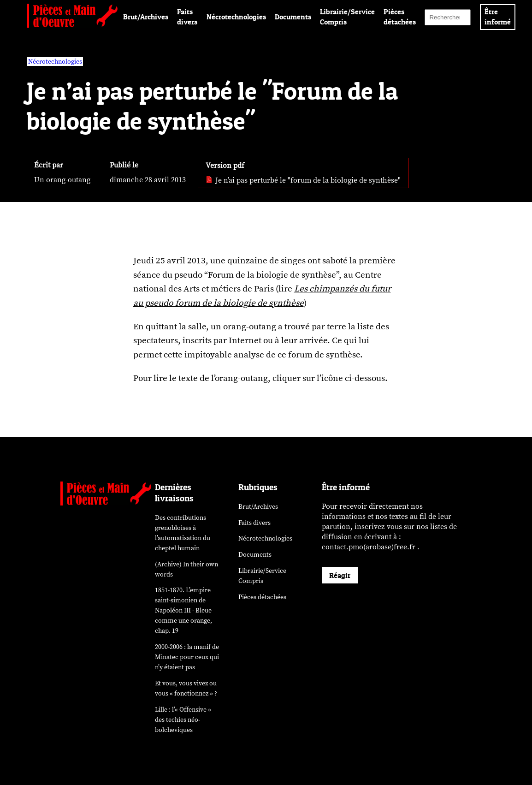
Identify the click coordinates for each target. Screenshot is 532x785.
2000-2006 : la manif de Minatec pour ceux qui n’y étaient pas (187, 657)
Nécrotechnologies (236, 17)
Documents (293, 17)
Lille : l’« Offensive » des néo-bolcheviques (183, 720)
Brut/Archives (146, 17)
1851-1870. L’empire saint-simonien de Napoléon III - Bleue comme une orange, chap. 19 (183, 610)
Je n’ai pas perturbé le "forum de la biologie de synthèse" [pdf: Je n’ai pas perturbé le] (303, 180)
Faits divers (254, 523)
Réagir (340, 575)
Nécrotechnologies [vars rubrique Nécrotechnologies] (55, 62)
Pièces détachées (262, 597)
